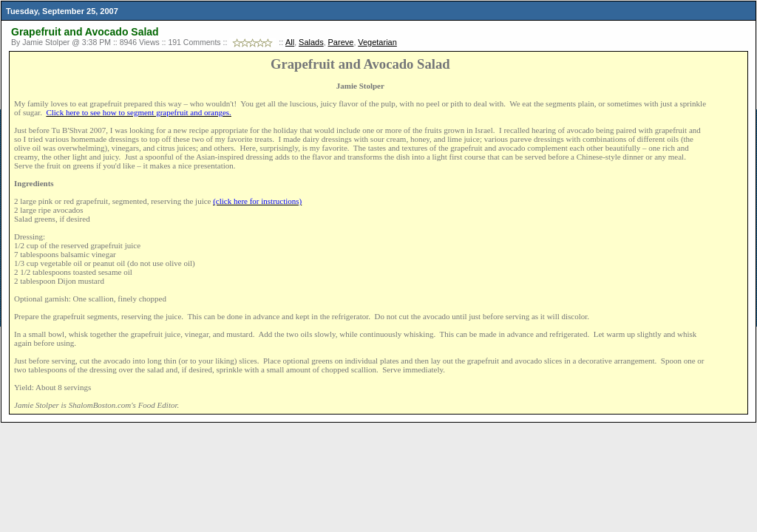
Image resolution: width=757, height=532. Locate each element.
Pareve (341, 42)
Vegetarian (377, 42)
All (290, 42)
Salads (311, 42)
